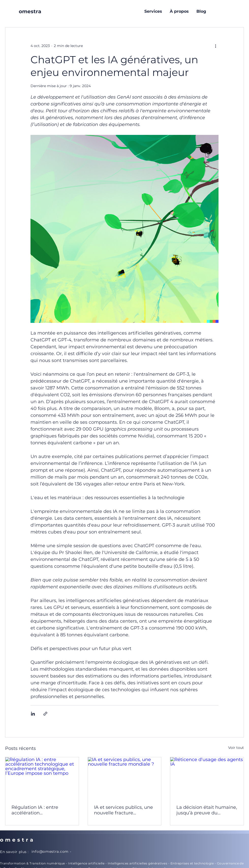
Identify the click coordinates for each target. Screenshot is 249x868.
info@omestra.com (50, 851)
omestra (30, 11)
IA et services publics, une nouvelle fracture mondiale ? (123, 810)
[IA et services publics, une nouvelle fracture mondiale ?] (125, 778)
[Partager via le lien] (45, 714)
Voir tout (236, 748)
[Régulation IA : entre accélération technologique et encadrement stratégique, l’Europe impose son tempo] (42, 778)
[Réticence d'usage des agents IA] (207, 778)
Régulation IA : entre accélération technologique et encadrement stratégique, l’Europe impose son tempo (41, 810)
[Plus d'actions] (215, 46)
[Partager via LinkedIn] (33, 714)
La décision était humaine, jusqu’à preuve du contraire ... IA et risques (207, 810)
